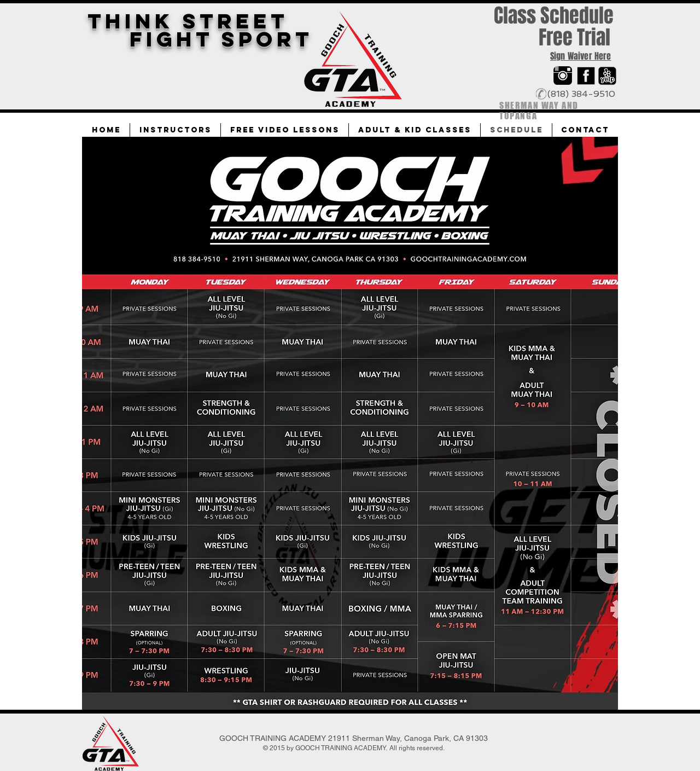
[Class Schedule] (554, 16)
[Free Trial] (574, 38)
